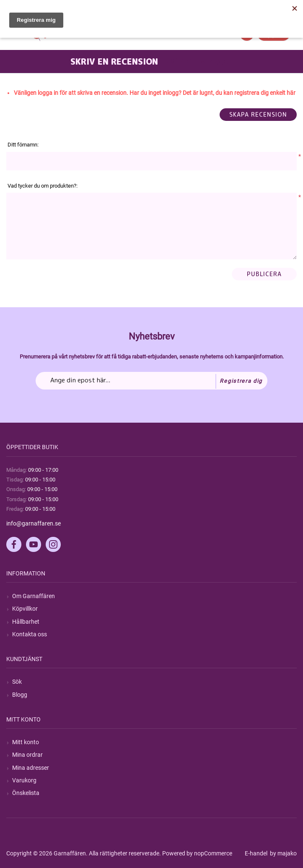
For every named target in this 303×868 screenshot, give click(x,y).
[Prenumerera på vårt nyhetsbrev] (151, 381)
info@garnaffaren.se (34, 523)
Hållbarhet (26, 622)
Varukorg (24, 780)
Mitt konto (26, 742)
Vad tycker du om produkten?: (43, 186)
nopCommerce (213, 853)
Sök (17, 682)
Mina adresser (31, 768)
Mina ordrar (27, 755)
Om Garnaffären (34, 596)
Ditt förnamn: (23, 145)
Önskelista (26, 793)
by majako (283, 853)
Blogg (20, 695)
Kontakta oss (30, 634)
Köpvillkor (25, 609)
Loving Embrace (197, 61)
